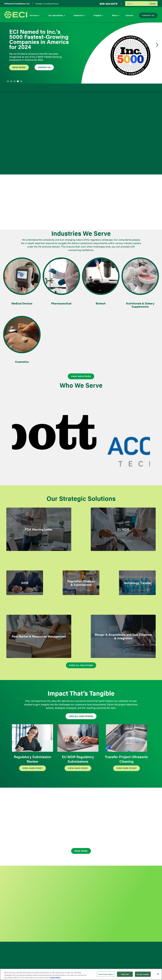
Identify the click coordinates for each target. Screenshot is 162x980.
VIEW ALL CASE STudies (81, 716)
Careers (129, 15)
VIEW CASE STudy (32, 768)
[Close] (158, 974)
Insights (97, 15)
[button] (35, 15)
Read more (19, 67)
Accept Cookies (143, 974)
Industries (78, 15)
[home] (16, 15)
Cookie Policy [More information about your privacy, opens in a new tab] (55, 977)
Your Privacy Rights (106, 974)
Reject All (125, 974)
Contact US (44, 67)
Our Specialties (56, 15)
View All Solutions (81, 665)
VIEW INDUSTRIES (81, 376)
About (115, 15)
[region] (81, 974)
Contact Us (148, 15)
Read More (81, 851)
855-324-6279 (109, 4)
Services (34, 15)
